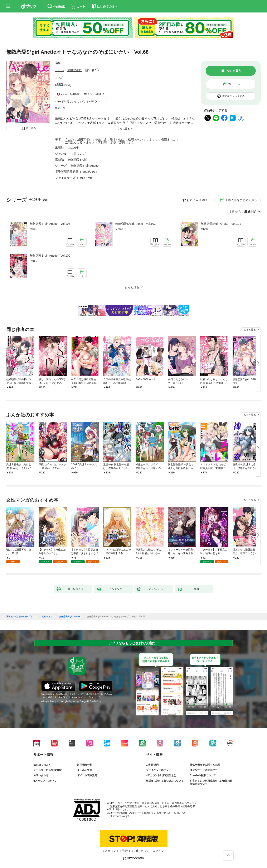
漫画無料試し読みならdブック (20, 617)
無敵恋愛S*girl (77, 160)
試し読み (31, 128)
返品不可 (60, 108)
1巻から (235, 212)
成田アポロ (74, 70)
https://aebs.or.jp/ (119, 816)
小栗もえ (101, 139)
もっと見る (250, 330)
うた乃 (59, 70)
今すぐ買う (234, 71)
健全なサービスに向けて (204, 770)
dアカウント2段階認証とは (161, 775)
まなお (90, 142)
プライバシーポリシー (159, 770)
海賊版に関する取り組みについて (165, 781)
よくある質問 (85, 770)
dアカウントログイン (45, 781)
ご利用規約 (152, 765)
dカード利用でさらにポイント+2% (75, 102)
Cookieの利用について (203, 775)
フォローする (97, 70)
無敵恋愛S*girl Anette (85, 166)
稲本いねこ (117, 139)
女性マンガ (78, 154)
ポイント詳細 (93, 94)
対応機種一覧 (85, 765)
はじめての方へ (42, 765)
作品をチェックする (233, 96)
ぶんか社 (74, 148)
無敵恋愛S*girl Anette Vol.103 (50, 224)
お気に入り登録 (197, 200)
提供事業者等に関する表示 (205, 765)
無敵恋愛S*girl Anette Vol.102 (135, 224)
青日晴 (102, 142)
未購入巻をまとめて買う (241, 200)
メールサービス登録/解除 (47, 770)
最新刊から (252, 212)
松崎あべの (135, 139)
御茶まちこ (169, 139)
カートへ (234, 84)
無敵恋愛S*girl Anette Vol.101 (221, 224)
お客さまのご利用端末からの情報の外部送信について (211, 782)
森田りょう (127, 142)
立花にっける (74, 142)
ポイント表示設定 (87, 775)
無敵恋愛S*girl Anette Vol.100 (50, 256)
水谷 (113, 142)
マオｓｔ (152, 139)
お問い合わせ (41, 775)
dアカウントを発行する (118, 851)
